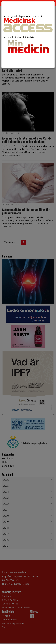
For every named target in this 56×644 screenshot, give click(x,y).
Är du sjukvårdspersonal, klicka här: (28, 23)
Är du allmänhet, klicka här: (28, 45)
